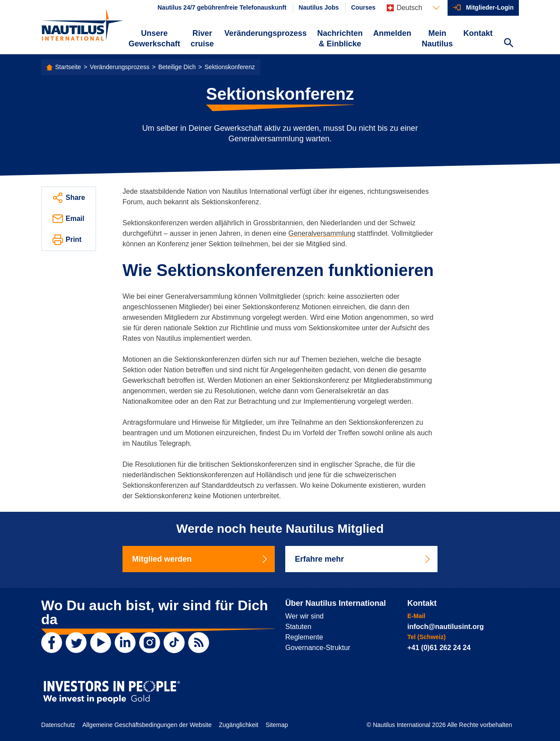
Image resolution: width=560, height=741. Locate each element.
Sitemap (277, 725)
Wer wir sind (304, 616)
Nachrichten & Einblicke (340, 38)
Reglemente (304, 637)
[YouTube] (101, 643)
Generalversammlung (322, 233)
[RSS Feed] (199, 643)
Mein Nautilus (437, 38)
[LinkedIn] (125, 643)
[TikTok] (174, 643)
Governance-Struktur (318, 648)
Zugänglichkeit (238, 725)
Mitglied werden (200, 559)
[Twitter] (76, 643)
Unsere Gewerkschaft (154, 38)
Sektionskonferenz (230, 67)
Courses (363, 7)
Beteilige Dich (177, 67)
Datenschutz (58, 725)
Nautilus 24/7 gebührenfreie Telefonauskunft (222, 7)
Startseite (68, 67)
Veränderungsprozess (266, 33)
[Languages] (413, 8)
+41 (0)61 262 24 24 (439, 648)
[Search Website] (508, 44)
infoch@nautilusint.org (446, 627)
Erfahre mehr (363, 559)
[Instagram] (150, 643)
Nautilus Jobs (319, 7)
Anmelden (392, 33)
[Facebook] (52, 643)
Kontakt (478, 33)
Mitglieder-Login (490, 7)
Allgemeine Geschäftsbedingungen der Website (147, 725)
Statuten (298, 627)
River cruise (202, 38)
